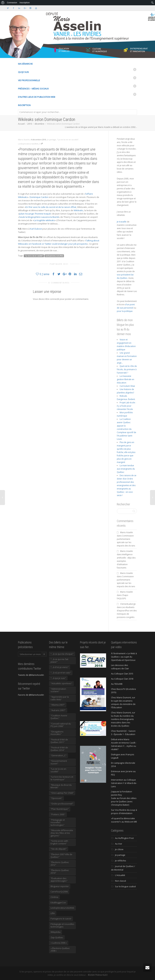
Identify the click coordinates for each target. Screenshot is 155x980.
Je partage (52, 140)
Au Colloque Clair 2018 (122, 679)
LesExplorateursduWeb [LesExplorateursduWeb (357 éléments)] (62, 908)
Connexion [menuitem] (12, 3)
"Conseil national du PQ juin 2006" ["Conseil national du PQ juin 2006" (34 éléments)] (61, 725)
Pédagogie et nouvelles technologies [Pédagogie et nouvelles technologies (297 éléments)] (62, 925)
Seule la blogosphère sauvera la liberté (39, 217)
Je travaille (122, 222)
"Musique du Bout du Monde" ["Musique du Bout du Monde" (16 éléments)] (61, 786)
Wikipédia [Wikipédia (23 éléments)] (56, 932)
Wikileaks (78, 210)
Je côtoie (119, 849)
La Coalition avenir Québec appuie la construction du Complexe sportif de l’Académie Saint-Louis (126, 429)
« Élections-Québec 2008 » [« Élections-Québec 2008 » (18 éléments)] (60, 950)
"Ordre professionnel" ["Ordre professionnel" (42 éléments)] (62, 804)
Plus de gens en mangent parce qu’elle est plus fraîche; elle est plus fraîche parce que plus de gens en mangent (126, 452)
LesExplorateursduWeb (28, 144)
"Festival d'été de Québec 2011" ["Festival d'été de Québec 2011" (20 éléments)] (59, 741)
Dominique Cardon (39, 197)
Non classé (121, 881)
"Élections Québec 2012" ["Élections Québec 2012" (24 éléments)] (60, 864)
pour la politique (125, 311)
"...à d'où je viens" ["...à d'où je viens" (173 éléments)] (60, 667)
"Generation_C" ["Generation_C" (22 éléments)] (58, 755)
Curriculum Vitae (127, 386)
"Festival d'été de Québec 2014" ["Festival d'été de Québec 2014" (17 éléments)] (59, 749)
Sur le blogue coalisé (125, 886)
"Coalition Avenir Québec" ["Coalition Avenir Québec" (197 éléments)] (59, 717)
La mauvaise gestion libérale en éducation (126, 379)
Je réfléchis (121, 861)
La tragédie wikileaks (44, 220)
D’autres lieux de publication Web (37, 97)
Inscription (24, 105)
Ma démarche (25, 64)
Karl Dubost (36, 229)
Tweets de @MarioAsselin (31, 675)
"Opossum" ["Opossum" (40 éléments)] (56, 798)
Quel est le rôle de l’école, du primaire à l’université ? (127, 369)
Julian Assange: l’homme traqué (35, 214)
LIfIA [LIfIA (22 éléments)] (53, 913)
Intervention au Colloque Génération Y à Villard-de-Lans (124, 783)
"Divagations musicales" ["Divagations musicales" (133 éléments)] (57, 733)
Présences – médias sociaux (33, 89)
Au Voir (119, 844)
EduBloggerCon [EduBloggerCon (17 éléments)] (58, 902)
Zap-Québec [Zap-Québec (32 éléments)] (57, 937)
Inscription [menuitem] (25, 3)
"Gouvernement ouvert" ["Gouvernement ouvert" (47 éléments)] (59, 762)
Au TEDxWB (117, 684)
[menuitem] (3, 3)
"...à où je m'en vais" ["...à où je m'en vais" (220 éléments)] (61, 673)
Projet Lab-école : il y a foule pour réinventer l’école (126, 406)
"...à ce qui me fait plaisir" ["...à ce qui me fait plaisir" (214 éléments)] (59, 661)
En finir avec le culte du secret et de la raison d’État (51, 207)
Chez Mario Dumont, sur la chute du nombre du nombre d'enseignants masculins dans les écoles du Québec (123, 719)
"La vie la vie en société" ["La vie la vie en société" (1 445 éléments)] (58, 770)
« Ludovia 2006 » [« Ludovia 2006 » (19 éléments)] (59, 943)
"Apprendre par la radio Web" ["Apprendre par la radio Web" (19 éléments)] (60, 698)
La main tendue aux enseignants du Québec (126, 469)
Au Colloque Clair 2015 (122, 674)
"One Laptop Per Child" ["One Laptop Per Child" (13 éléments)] (62, 793)
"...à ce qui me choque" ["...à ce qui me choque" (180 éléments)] (62, 654)
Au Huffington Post (124, 838)
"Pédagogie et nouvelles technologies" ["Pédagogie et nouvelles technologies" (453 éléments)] (58, 822)
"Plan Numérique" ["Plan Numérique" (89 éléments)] (60, 809)
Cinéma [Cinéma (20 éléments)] (54, 897)
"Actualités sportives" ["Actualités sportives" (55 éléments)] (61, 683)
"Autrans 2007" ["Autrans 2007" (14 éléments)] (58, 710)
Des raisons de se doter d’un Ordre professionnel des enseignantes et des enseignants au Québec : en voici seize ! (127, 485)
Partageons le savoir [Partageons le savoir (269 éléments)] (61, 919)
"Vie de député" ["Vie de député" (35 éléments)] (59, 849)
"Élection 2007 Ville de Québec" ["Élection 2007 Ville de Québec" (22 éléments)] (61, 856)
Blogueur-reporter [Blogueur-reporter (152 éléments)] (60, 886)
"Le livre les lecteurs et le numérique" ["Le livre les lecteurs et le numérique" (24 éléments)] (62, 778)
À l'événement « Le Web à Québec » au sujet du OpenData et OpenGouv (124, 657)
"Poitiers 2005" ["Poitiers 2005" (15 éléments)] (58, 814)
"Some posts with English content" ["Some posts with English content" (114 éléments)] (59, 842)
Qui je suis (23, 72)
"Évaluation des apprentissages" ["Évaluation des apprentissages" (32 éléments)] (59, 880)
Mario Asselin (126, 532)
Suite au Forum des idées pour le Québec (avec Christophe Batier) (124, 801)
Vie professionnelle (29, 80)
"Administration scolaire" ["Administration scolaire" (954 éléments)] (58, 690)
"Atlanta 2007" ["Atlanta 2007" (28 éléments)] (58, 705)
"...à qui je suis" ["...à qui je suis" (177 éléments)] (58, 678)
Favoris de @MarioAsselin (31, 695)
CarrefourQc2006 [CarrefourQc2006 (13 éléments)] (59, 892)
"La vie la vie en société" (68, 140)
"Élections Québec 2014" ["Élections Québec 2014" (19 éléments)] (60, 872)
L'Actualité (120, 875)
